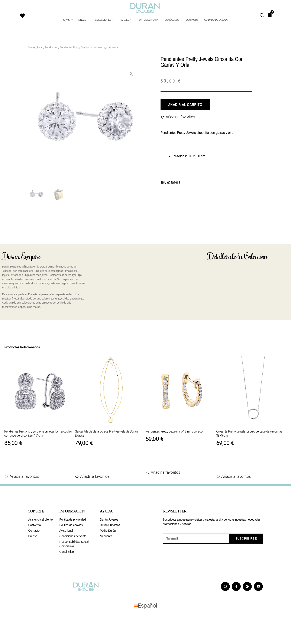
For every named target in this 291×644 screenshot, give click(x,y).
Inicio (32, 47)
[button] (132, 74)
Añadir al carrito (185, 105)
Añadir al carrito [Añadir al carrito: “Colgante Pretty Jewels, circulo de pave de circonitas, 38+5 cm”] (241, 463)
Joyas (40, 47)
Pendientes (51, 47)
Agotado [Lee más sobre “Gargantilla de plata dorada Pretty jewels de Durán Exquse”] (90, 463)
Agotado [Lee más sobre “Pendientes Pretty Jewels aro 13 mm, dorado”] (160, 459)
